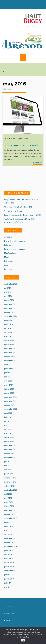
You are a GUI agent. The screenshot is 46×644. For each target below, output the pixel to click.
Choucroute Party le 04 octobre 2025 (18, 207)
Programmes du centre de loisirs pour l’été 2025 (23, 215)
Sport (6, 265)
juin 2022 (8, 421)
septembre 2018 (11, 547)
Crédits (9, 621)
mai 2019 (8, 530)
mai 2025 (8, 292)
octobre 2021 (9, 454)
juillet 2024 (8, 324)
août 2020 (8, 494)
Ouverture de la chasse (13, 211)
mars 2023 (8, 385)
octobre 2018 (9, 543)
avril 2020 (8, 498)
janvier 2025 (9, 300)
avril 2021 (8, 470)
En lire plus (37, 163)
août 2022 (8, 413)
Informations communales (15, 249)
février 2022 (9, 437)
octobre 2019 (9, 514)
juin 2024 (8, 328)
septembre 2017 (11, 571)
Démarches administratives (15, 241)
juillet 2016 (8, 583)
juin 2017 (8, 575)
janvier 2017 (9, 579)
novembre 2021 (10, 450)
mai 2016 (8, 587)
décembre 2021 (10, 446)
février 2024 (9, 340)
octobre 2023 (9, 357)
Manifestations (10, 253)
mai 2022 (8, 425)
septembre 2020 (11, 490)
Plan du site (10, 614)
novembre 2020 (10, 482)
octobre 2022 (9, 405)
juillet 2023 (8, 369)
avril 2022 (8, 429)
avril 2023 (8, 381)
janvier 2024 (9, 345)
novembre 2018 (10, 538)
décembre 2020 (10, 478)
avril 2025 (8, 296)
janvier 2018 (9, 567)
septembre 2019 (11, 518)
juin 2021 (8, 462)
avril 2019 (8, 534)
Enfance (8, 245)
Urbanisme (9, 269)
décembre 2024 (10, 304)
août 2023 (8, 365)
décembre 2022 (10, 397)
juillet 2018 (8, 551)
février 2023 (9, 389)
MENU (23, 57)
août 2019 (8, 522)
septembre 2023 (11, 361)
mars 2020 (8, 502)
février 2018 (9, 563)
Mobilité (7, 257)
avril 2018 (8, 555)
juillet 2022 (8, 417)
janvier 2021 (9, 474)
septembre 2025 (11, 284)
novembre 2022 (10, 401)
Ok (23, 640)
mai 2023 (8, 377)
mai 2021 (8, 466)
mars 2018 (8, 559)
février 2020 (9, 506)
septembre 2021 (11, 458)
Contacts (9, 607)
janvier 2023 (9, 393)
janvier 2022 (9, 441)
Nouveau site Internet (21, 145)
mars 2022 (8, 433)
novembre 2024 (10, 308)
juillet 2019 (8, 526)
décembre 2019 (10, 510)
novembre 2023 (10, 353)
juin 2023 (8, 373)
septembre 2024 (11, 316)
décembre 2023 (10, 349)
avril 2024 (8, 332)
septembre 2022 (11, 409)
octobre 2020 (9, 486)
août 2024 (8, 320)
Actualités (24, 139)
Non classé (8, 261)
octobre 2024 (9, 312)
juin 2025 (8, 288)
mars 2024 (8, 336)
